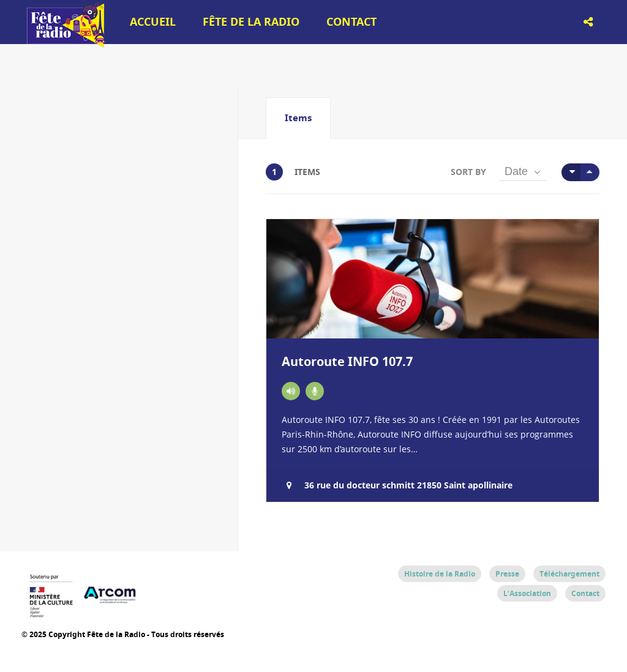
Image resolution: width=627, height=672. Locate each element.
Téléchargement (569, 574)
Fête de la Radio (251, 22)
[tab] (298, 118)
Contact (351, 22)
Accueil (153, 22)
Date (516, 171)
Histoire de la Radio (440, 574)
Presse (507, 574)
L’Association (527, 593)
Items (298, 118)
